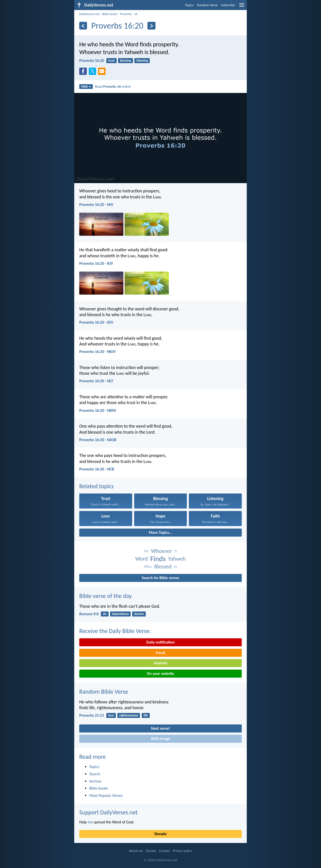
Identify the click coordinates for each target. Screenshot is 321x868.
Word (141, 559)
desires (139, 614)
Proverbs (126, 14)
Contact (165, 851)
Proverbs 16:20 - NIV (96, 205)
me (90, 822)
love (111, 715)
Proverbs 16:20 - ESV (96, 322)
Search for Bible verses (160, 578)
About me (136, 851)
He (146, 551)
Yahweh (177, 559)
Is (176, 551)
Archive (95, 781)
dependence (121, 614)
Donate (160, 834)
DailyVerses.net (89, 14)
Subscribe (228, 5)
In (175, 567)
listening (142, 60)
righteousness (129, 715)
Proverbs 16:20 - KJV (96, 263)
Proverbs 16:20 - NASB (98, 440)
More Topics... (160, 532)
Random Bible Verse (104, 692)
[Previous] (83, 26)
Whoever (161, 551)
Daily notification (160, 642)
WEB (86, 87)
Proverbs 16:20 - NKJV (97, 352)
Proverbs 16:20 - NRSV (98, 410)
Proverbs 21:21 (92, 715)
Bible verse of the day (105, 596)
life (146, 715)
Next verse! (160, 728)
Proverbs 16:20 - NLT (96, 381)
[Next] (151, 26)
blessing (126, 60)
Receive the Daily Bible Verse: (115, 631)
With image (161, 739)
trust (111, 60)
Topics (189, 5)
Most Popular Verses (106, 795)
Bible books (110, 14)
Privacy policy (182, 851)
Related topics (96, 486)
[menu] (242, 7)
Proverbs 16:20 (92, 60)
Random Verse (207, 5)
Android (160, 663)
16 (136, 14)
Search (95, 774)
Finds (158, 559)
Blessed (163, 567)
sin (105, 614)
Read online (113, 86)
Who (148, 567)
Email (161, 653)
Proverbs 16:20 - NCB (97, 469)
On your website (161, 673)
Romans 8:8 (89, 614)
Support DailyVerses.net (108, 812)
